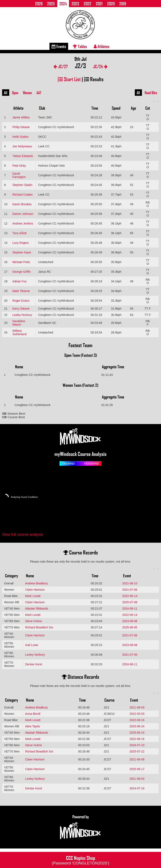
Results (94, 79)
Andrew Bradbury (36, 583)
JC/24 (100, 66)
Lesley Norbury (22, 315)
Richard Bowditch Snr (39, 627)
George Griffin (22, 272)
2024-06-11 (130, 609)
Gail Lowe (32, 645)
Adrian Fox (19, 281)
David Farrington (19, 175)
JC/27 (61, 66)
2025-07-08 (130, 602)
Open (15, 93)
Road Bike (151, 93)
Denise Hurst (34, 664)
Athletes (102, 46)
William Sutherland (19, 332)
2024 (63, 4)
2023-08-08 (130, 621)
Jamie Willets (21, 117)
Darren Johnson (23, 214)
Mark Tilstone (21, 291)
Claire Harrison (35, 590)
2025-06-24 (137, 726)
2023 (75, 4)
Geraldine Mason (19, 323)
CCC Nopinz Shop (80, 860)
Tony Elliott (19, 233)
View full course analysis (23, 535)
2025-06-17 (137, 769)
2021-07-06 (130, 590)
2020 (111, 4)
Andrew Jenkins (23, 223)
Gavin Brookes (22, 204)
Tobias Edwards (23, 156)
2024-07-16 (137, 788)
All (6, 93)
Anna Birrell (33, 714)
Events (59, 46)
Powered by (80, 827)
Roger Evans (21, 301)
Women (27, 93)
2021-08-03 (137, 707)
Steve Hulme (34, 621)
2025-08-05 (130, 627)
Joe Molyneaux (22, 146)
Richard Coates (23, 195)
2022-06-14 (130, 596)
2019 (123, 4)
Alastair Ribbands (37, 609)
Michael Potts (21, 262)
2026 (39, 4)
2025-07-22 (137, 751)
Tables (80, 46)
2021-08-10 (130, 583)
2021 (99, 4)
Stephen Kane (22, 252)
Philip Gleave (21, 127)
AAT (39, 93)
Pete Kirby (19, 166)
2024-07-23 (137, 745)
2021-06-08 (137, 759)
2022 (87, 4)
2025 (51, 4)
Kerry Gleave (21, 309)
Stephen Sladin (22, 185)
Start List (69, 79)
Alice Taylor (33, 726)
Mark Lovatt (33, 596)
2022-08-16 (137, 720)
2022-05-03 (137, 714)
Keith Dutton (20, 137)
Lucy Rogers (21, 243)
